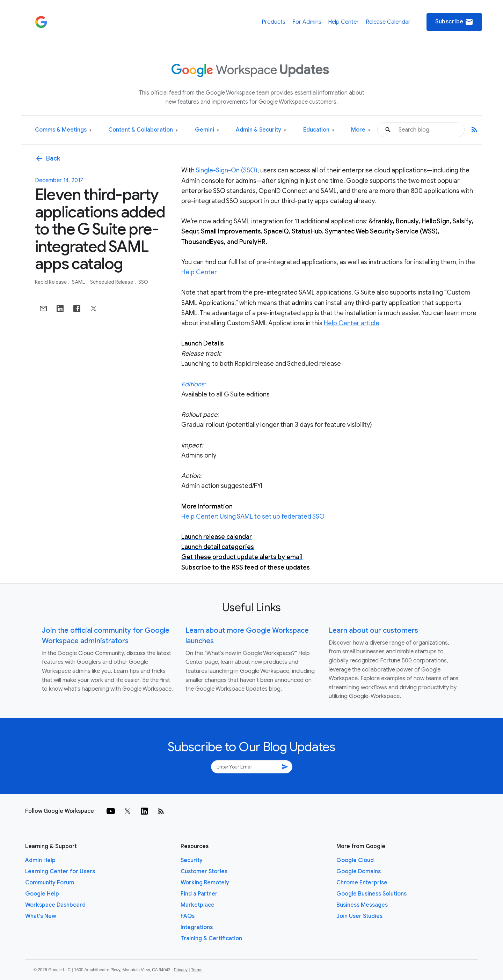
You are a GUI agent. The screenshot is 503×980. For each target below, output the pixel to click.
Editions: (194, 384)
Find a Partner (199, 894)
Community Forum (50, 883)
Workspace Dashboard (55, 905)
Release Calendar (388, 22)
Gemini (207, 130)
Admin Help (40, 860)
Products (274, 22)
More (361, 130)
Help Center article (352, 323)
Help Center (343, 22)
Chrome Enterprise (362, 883)
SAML (79, 282)
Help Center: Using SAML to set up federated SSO (253, 517)
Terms (196, 970)
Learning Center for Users (60, 871)
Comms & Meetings (63, 130)
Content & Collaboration (143, 130)
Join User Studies (359, 916)
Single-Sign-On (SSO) (227, 170)
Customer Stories (204, 871)
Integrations (197, 927)
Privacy (181, 970)
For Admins (307, 22)
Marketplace (198, 905)
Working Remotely (205, 883)
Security (192, 860)
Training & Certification (211, 938)
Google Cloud (355, 860)
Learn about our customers (373, 630)
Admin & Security (261, 130)
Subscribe (454, 22)
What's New (41, 916)
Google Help (42, 894)
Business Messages (362, 905)
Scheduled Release (112, 282)
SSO (143, 282)
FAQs (188, 916)
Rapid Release (51, 282)
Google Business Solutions (371, 894)
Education (319, 130)
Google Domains (359, 871)
